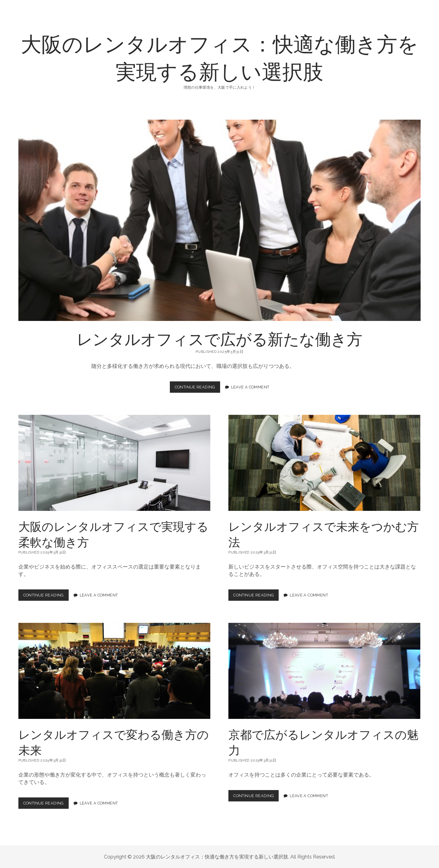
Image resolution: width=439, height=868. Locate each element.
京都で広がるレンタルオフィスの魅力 (324, 671)
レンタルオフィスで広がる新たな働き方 (220, 220)
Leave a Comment (250, 387)
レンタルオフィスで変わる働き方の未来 (114, 671)
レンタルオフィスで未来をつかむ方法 (324, 463)
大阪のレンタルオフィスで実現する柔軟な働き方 (114, 463)
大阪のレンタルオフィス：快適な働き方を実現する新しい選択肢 (220, 57)
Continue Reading (197, 388)
